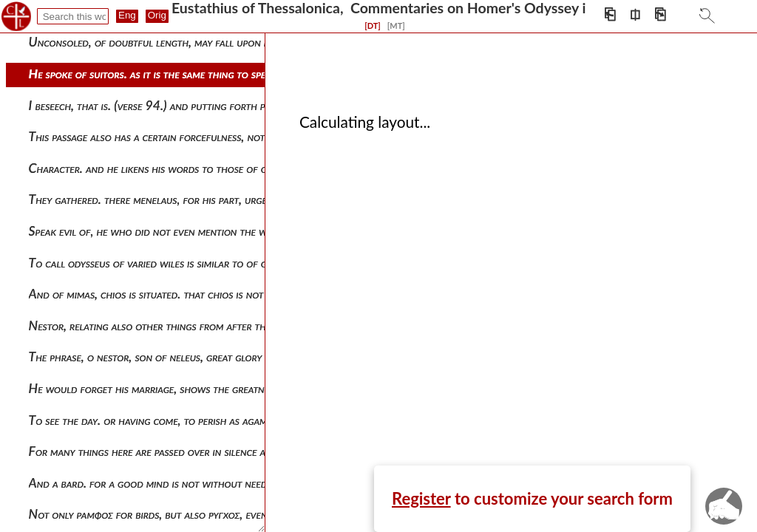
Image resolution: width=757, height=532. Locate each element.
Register (421, 498)
